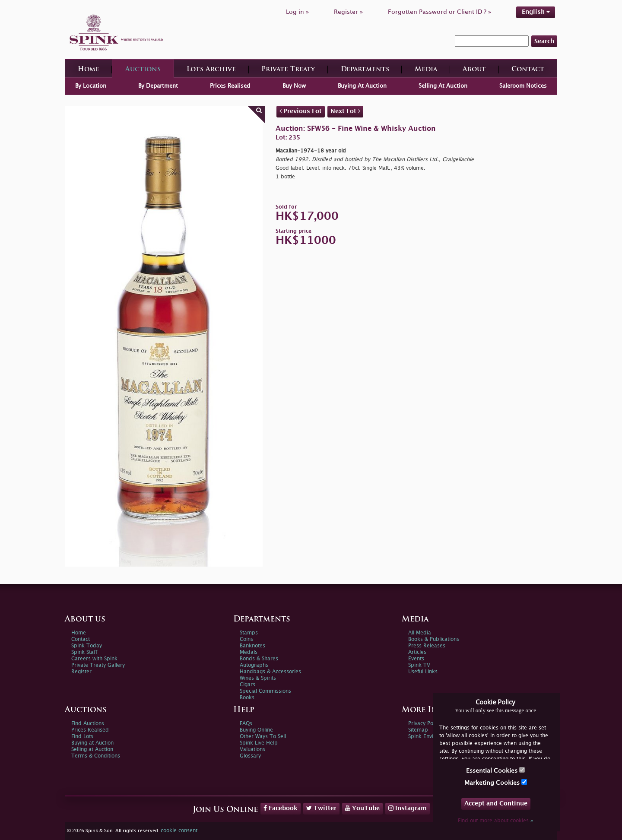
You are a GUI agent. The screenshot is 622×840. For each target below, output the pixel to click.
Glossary (250, 756)
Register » (348, 12)
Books (247, 698)
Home (89, 70)
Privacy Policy (425, 724)
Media (426, 70)
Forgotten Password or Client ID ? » (440, 12)
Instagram (408, 808)
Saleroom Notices (523, 86)
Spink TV (419, 665)
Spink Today (87, 646)
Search (544, 41)
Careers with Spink (94, 659)
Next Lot (345, 111)
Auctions (143, 70)
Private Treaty (288, 70)
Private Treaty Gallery (98, 665)
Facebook (281, 808)
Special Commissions (265, 691)
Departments (365, 70)
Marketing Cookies (496, 782)
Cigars (248, 685)
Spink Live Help (259, 743)
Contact (528, 70)
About (474, 70)
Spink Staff (84, 652)
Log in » (297, 12)
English (536, 12)
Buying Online (256, 730)
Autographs (254, 665)
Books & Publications (434, 639)
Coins (246, 639)
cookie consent (179, 831)
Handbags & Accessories (270, 672)
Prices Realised (230, 86)
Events (416, 659)
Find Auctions (88, 724)
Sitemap (418, 730)
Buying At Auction (362, 86)
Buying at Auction (92, 743)
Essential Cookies (495, 770)
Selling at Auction (92, 750)
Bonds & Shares (259, 659)
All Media (420, 633)
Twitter (321, 808)
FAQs (246, 724)
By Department (158, 86)
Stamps (249, 633)
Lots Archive (211, 70)
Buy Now (294, 86)
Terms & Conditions (96, 756)
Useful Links (423, 672)
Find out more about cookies (495, 821)
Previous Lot (301, 111)
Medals (249, 652)
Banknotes (252, 646)
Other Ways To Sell (263, 737)
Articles (417, 652)
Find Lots (82, 737)
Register (81, 672)
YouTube (362, 808)
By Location (91, 86)
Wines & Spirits (258, 678)
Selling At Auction (443, 86)
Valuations (252, 750)
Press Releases (427, 646)
